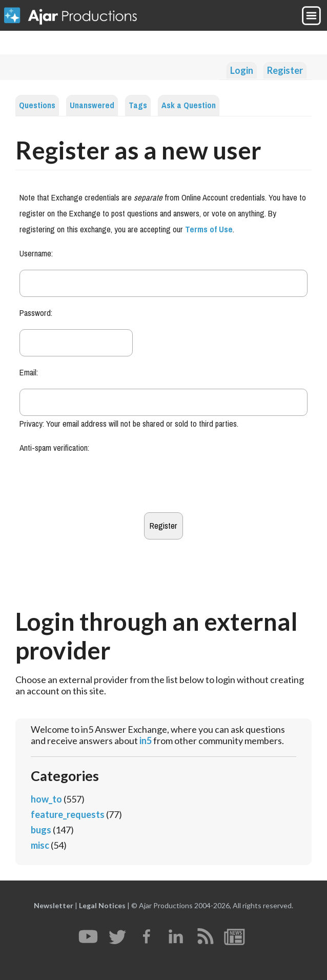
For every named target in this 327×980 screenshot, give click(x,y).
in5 (146, 741)
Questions (37, 105)
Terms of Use (209, 229)
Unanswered (92, 105)
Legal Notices (102, 905)
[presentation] (97, 484)
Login (242, 70)
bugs (41, 830)
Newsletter (54, 905)
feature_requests (68, 814)
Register (285, 70)
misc (40, 845)
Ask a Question (189, 105)
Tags (138, 105)
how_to (46, 799)
